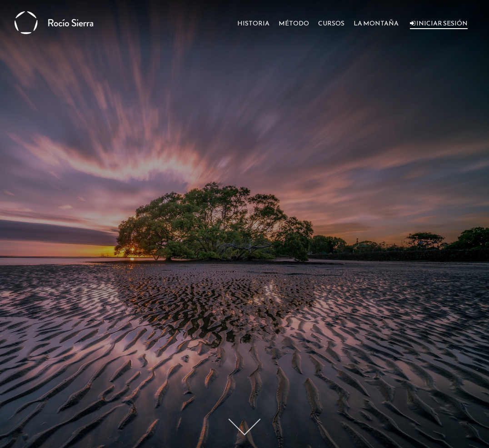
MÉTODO (294, 23)
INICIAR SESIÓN (439, 23)
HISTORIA (253, 23)
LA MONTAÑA (376, 23)
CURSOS (331, 23)
